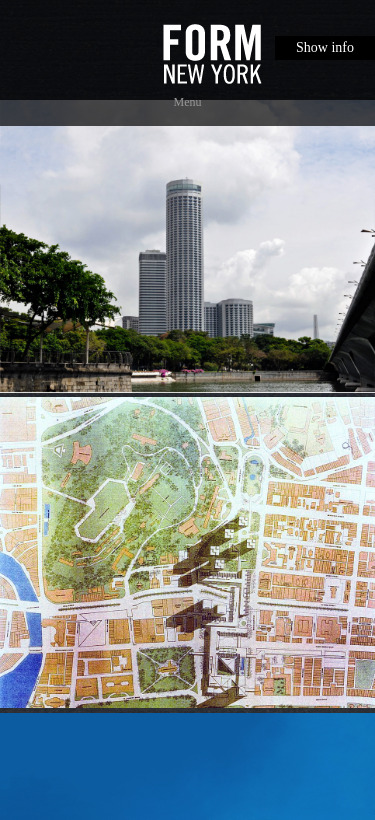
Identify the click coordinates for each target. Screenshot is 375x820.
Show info (325, 47)
